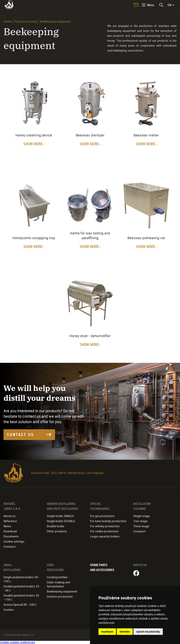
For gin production (102, 516)
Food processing (26, 21)
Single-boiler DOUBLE (61, 521)
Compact (139, 531)
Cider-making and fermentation (58, 584)
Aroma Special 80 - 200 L (20, 605)
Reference (10, 521)
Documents (11, 536)
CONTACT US (20, 434)
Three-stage (141, 526)
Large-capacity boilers (105, 536)
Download (10, 531)
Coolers (9, 610)
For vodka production (104, 531)
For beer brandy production (108, 521)
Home (8, 21)
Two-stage (140, 521)
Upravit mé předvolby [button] (148, 632)
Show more (33, 144)
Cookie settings (14, 541)
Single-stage (142, 516)
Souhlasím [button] (107, 632)
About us (9, 516)
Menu (151, 5)
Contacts (10, 546)
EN (169, 5)
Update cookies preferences (17, 642)
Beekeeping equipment (62, 591)
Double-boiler (56, 526)
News (7, 526)
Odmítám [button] (125, 632)
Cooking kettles (57, 577)
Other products (57, 531)
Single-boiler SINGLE (60, 516)
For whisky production (105, 526)
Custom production (60, 596)
